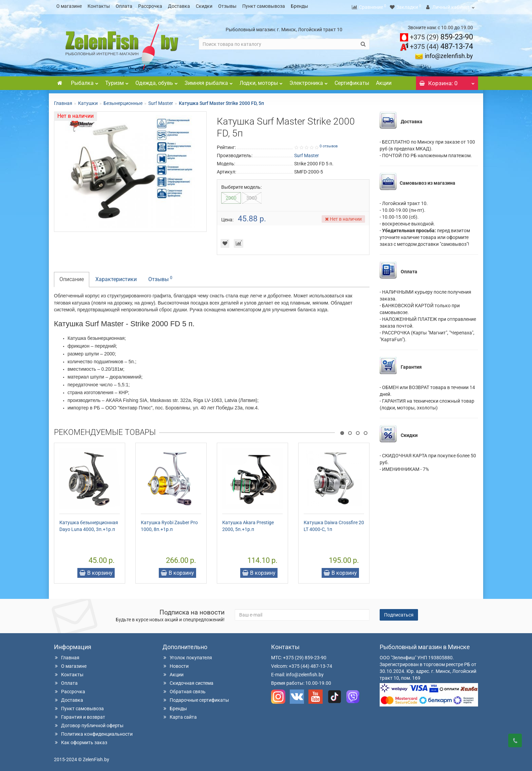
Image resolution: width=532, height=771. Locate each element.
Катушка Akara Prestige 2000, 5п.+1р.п (248, 524)
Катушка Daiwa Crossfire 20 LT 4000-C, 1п (334, 524)
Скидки (204, 6)
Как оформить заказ (81, 740)
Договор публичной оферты (89, 723)
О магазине (69, 6)
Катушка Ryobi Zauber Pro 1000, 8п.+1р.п (169, 524)
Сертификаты (352, 81)
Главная (63, 101)
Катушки (88, 101)
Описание (72, 277)
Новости (176, 664)
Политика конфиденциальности (93, 732)
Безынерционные (123, 101)
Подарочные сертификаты (196, 698)
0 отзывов (329, 144)
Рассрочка (150, 6)
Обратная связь (184, 690)
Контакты (99, 6)
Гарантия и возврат (80, 715)
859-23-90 (441, 35)
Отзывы (227, 6)
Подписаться (399, 613)
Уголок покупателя (187, 656)
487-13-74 (441, 44)
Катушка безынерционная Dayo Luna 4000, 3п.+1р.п (89, 524)
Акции (384, 81)
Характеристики (116, 277)
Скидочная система (188, 681)
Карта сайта (180, 715)
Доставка (179, 6)
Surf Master (161, 101)
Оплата (124, 6)
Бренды (299, 6)
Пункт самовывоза (264, 6)
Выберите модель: (241, 185)
